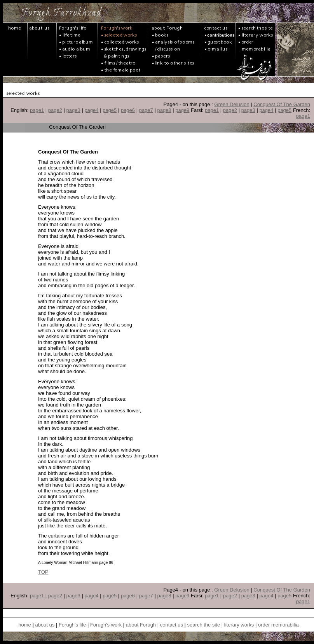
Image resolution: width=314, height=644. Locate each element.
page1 (37, 110)
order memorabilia (278, 625)
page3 (73, 110)
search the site (204, 625)
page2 (55, 110)
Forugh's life (72, 625)
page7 (146, 110)
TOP (43, 572)
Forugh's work (106, 625)
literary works (239, 625)
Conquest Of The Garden (282, 104)
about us (45, 625)
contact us (172, 625)
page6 (128, 110)
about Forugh (141, 625)
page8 (164, 110)
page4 (91, 110)
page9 (182, 110)
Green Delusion (232, 104)
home (25, 625)
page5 (110, 110)
